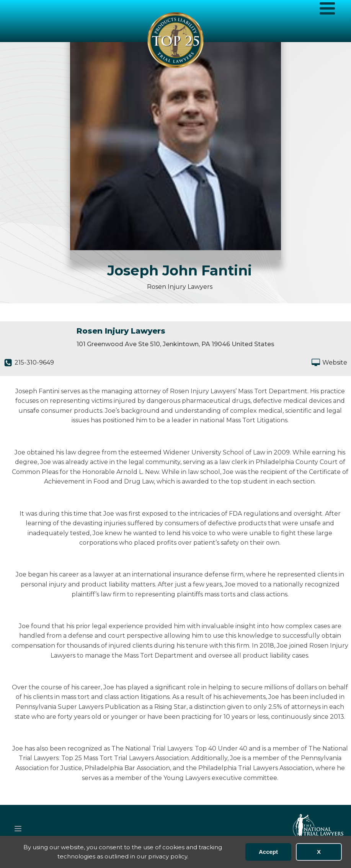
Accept (268, 852)
